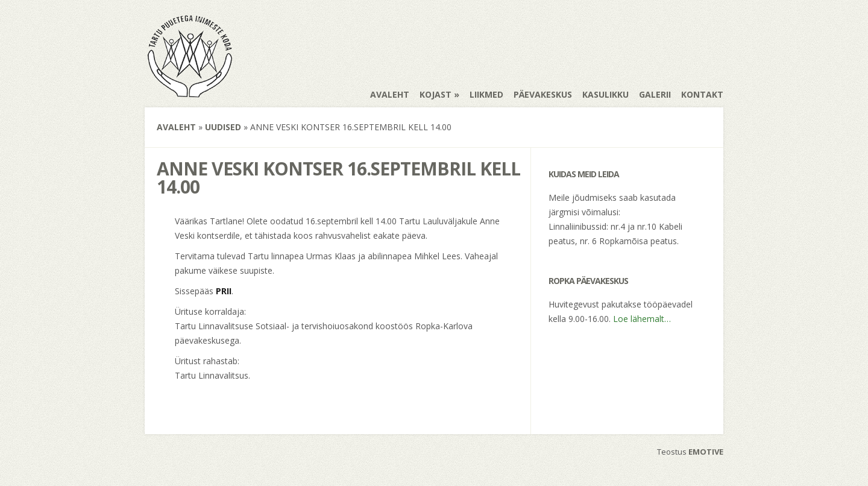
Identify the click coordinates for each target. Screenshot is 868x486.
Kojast (436, 94)
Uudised (223, 127)
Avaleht (390, 94)
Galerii (655, 94)
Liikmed (486, 94)
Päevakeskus (543, 94)
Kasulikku (605, 94)
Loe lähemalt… (642, 319)
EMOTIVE (706, 452)
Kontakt (702, 94)
